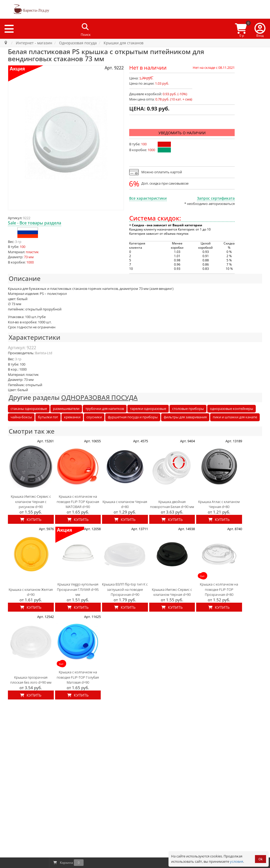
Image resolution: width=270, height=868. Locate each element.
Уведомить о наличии (182, 133)
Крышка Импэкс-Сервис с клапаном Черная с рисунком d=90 (31, 502)
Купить (31, 519)
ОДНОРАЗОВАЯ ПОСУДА (99, 397)
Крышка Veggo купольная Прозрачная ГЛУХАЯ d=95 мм (78, 589)
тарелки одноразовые (148, 409)
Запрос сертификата (216, 198)
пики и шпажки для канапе (235, 417)
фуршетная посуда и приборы (133, 417)
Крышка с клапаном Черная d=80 (125, 504)
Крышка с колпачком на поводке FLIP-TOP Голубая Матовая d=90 (78, 677)
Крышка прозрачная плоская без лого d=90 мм (31, 680)
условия (237, 861)
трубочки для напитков (105, 409)
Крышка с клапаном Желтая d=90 (31, 592)
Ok (261, 859)
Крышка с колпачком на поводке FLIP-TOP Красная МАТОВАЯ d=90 (78, 502)
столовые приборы (188, 409)
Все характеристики (148, 198)
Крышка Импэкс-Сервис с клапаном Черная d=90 (172, 592)
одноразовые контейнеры (232, 409)
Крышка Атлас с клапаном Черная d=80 (219, 504)
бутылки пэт (48, 417)
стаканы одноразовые (29, 409)
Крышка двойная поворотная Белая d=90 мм (172, 504)
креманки (72, 417)
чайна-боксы (21, 417)
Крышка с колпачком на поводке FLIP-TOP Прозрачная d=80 (219, 589)
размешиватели (66, 409)
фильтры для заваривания (185, 417)
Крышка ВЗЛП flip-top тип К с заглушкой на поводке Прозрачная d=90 (125, 589)
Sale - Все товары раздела (35, 223)
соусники (94, 417)
